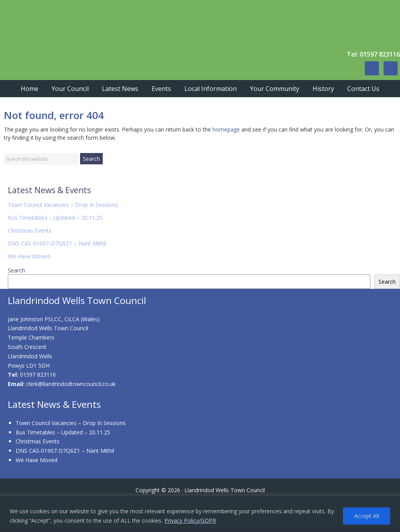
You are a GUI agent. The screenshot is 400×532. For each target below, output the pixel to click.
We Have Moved (29, 256)
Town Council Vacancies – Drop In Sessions (63, 205)
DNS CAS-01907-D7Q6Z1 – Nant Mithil (57, 243)
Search (16, 270)
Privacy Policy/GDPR (190, 520)
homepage (226, 129)
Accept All (367, 516)
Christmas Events (30, 230)
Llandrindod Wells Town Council (117, 23)
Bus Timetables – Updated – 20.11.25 (55, 218)
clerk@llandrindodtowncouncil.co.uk (71, 384)
